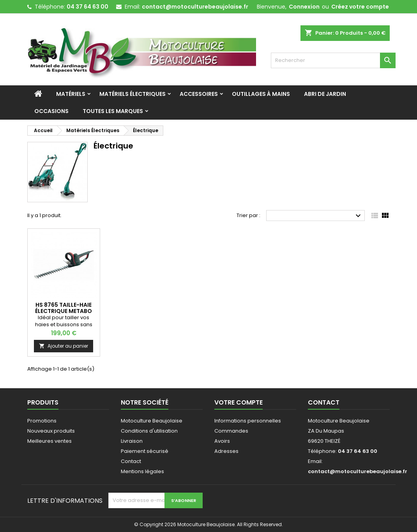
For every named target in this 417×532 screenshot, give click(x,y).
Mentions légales (142, 471)
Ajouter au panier (64, 346)
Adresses (226, 451)
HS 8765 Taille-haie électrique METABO (64, 308)
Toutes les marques (113, 111)
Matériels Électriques (133, 94)
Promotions (42, 421)
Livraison (132, 441)
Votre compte (239, 402)
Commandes (231, 431)
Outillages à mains (261, 94)
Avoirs (222, 441)
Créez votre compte (360, 7)
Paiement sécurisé (145, 451)
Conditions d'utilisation (149, 431)
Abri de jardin (325, 94)
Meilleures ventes (49, 441)
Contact (131, 461)
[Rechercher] (333, 60)
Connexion (304, 7)
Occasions (51, 111)
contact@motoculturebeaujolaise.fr (195, 7)
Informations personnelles (248, 421)
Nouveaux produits (51, 431)
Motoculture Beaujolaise (152, 421)
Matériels (71, 94)
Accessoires (199, 94)
